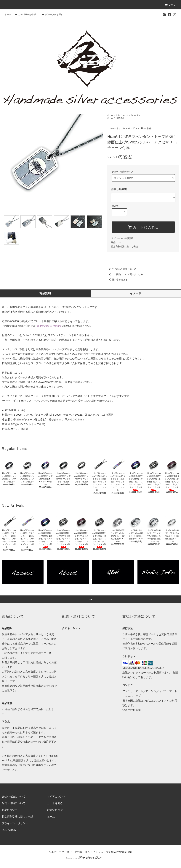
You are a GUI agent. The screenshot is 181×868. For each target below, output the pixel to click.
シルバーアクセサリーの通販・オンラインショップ (79, 852)
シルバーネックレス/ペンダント (129, 115)
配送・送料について (14, 803)
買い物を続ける (117, 280)
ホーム (8, 14)
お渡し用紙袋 (119, 189)
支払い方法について (14, 796)
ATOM (13, 830)
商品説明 (45, 293)
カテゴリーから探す (26, 14)
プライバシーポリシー (15, 823)
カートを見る (55, 803)
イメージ (136, 293)
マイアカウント (56, 796)
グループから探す (52, 14)
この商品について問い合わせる (125, 274)
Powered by (90, 858)
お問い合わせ (55, 810)
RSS (5, 830)
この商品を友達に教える (122, 269)
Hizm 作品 (120, 118)
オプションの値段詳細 (122, 238)
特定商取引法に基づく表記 (124, 247)
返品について (118, 242)
